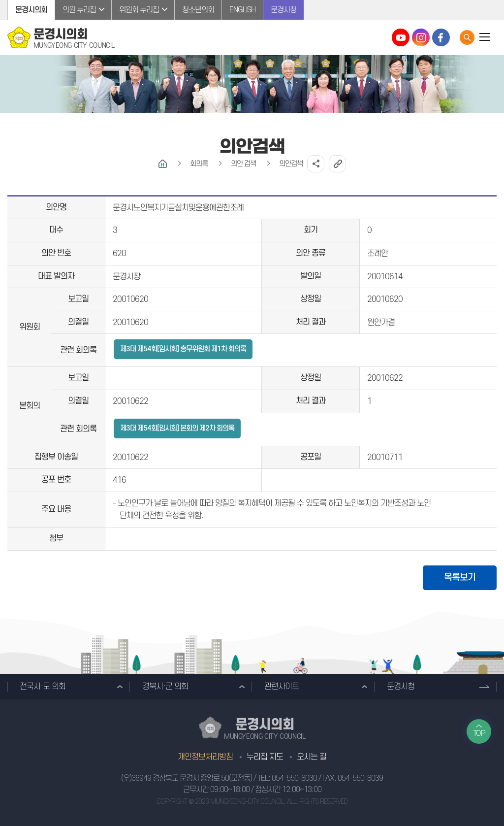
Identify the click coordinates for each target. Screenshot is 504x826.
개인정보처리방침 (205, 757)
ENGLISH (242, 10)
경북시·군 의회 (165, 687)
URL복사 (337, 164)
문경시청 (283, 10)
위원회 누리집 (139, 10)
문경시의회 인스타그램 (421, 37)
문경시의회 (31, 10)
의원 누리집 (79, 10)
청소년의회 (198, 10)
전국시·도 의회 (43, 687)
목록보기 (460, 578)
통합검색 (467, 37)
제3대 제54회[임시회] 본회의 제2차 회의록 (177, 428)
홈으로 (163, 164)
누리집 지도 (265, 757)
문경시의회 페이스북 (441, 37)
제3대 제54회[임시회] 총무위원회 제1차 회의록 (183, 349)
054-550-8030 (294, 778)
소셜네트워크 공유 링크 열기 (316, 164)
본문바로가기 (0, 0)
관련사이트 (282, 687)
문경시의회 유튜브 (401, 37)
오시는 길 (312, 757)
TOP (479, 733)
